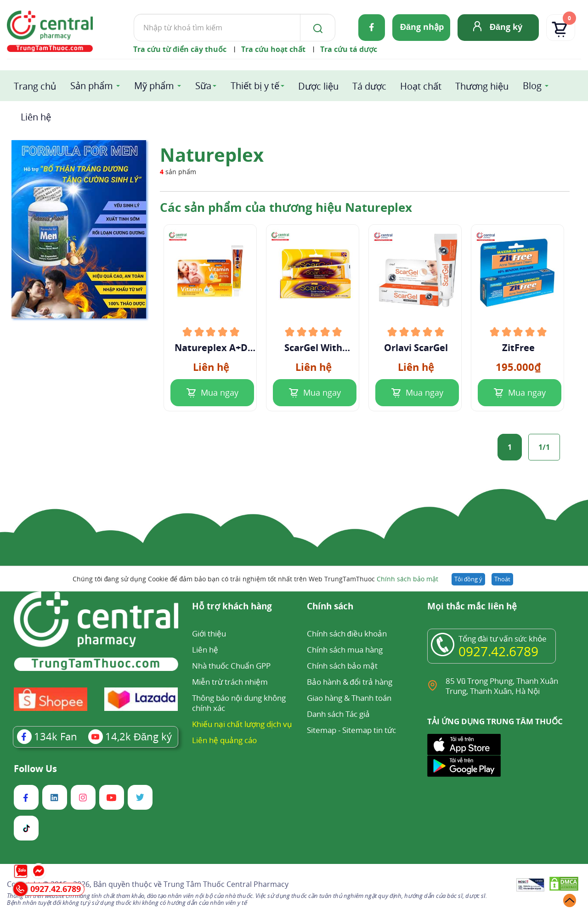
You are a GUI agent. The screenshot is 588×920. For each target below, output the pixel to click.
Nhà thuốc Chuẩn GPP (231, 666)
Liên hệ (36, 117)
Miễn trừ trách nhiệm (230, 682)
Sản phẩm (92, 86)
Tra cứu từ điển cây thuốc (180, 49)
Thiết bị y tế (255, 86)
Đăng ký (506, 27)
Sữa (203, 86)
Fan (47, 736)
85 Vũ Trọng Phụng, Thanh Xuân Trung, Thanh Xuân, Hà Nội (502, 686)
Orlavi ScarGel (416, 348)
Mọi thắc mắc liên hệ (472, 607)
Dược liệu (318, 86)
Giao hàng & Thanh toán (349, 698)
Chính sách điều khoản (347, 633)
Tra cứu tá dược (349, 49)
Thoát (502, 579)
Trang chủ (35, 86)
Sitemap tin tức (369, 730)
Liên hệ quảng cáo (224, 740)
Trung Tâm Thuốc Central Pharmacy (226, 884)
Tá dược (369, 86)
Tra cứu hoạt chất (273, 49)
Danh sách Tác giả (338, 714)
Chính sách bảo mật (407, 579)
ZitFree (518, 348)
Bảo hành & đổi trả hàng (350, 682)
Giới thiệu (209, 633)
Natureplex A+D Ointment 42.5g (211, 348)
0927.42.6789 (498, 651)
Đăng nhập (422, 27)
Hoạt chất (421, 86)
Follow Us (35, 769)
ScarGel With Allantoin (313, 348)
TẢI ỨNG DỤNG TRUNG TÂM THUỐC (495, 721)
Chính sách (330, 607)
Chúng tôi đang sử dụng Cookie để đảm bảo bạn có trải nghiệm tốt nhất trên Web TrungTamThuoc (255, 579)
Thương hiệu (482, 86)
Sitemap (322, 730)
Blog (532, 86)
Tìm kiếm (133, 14)
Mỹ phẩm (154, 86)
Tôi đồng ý (468, 579)
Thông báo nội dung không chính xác (239, 703)
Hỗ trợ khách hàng (232, 607)
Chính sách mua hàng (345, 650)
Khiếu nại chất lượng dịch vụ (242, 724)
